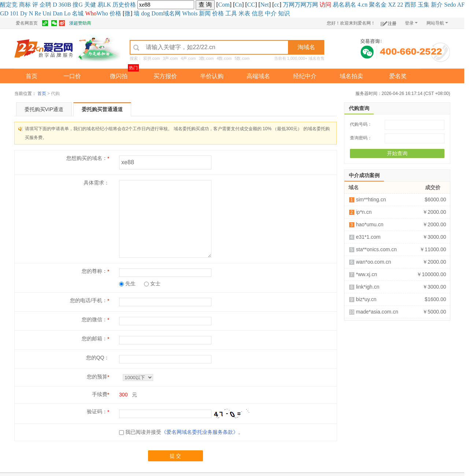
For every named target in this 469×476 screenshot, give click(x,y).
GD (4, 13)
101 (14, 13)
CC (251, 5)
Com (224, 5)
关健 (90, 5)
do (453, 5)
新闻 (205, 13)
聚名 (375, 5)
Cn (238, 5)
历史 (118, 5)
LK (107, 5)
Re (38, 13)
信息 (258, 13)
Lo (67, 13)
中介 (271, 13)
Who (102, 13)
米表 (244, 13)
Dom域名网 (166, 13)
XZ (392, 5)
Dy (24, 13)
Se (447, 5)
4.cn (363, 5)
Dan (58, 13)
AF (461, 5)
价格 (130, 5)
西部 (410, 5)
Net (265, 5)
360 (63, 5)
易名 (339, 5)
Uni (47, 13)
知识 (284, 13)
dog (145, 13)
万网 (289, 5)
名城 (78, 13)
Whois (190, 13)
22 (400, 5)
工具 (231, 13)
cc (277, 5)
